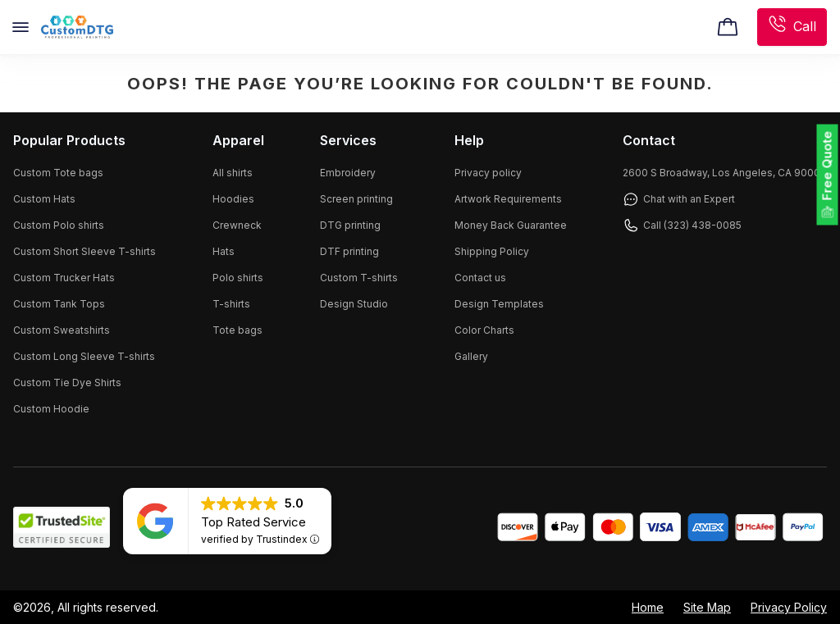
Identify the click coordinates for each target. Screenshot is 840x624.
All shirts (233, 173)
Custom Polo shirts (59, 225)
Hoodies (233, 199)
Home (648, 607)
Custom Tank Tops (59, 304)
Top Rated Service (253, 522)
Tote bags (237, 330)
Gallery (471, 356)
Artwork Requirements (508, 199)
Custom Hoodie (51, 409)
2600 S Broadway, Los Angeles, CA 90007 (725, 173)
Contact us (480, 278)
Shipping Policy (492, 251)
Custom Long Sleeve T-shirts (84, 356)
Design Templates (499, 304)
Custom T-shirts (359, 278)
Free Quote (827, 166)
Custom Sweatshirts (62, 330)
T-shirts (231, 304)
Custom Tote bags (58, 173)
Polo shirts (238, 278)
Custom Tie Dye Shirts (67, 383)
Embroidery (348, 173)
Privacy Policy (789, 607)
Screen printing (356, 199)
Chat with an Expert (679, 199)
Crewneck (237, 225)
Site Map (707, 607)
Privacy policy (488, 173)
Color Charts (484, 330)
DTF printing (349, 251)
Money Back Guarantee (511, 225)
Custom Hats (44, 199)
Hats (224, 251)
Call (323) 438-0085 (682, 225)
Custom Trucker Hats (64, 278)
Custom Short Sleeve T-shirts (84, 251)
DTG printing (350, 225)
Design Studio (354, 304)
